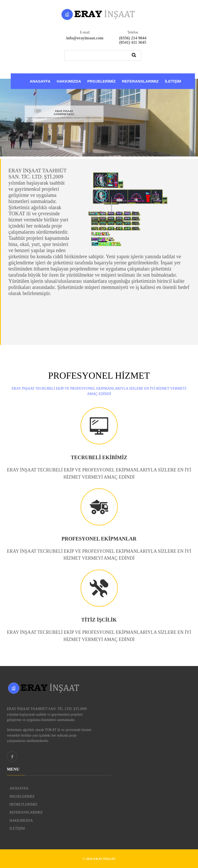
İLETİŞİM (173, 81)
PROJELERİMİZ (101, 81)
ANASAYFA (40, 81)
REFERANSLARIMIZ (140, 81)
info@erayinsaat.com (85, 38)
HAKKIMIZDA (69, 81)
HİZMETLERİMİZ (24, 804)
